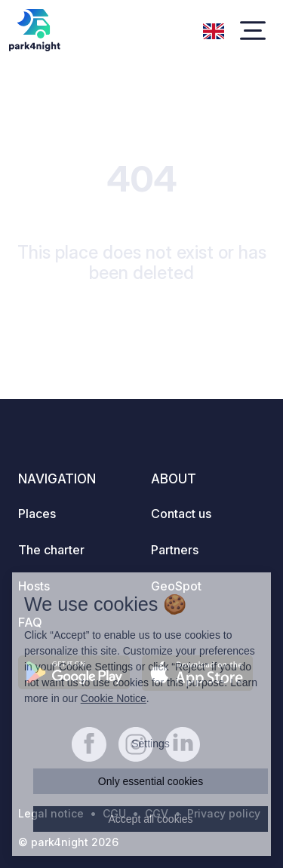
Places (37, 514)
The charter (51, 550)
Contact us (181, 514)
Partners (175, 550)
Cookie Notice (114, 698)
